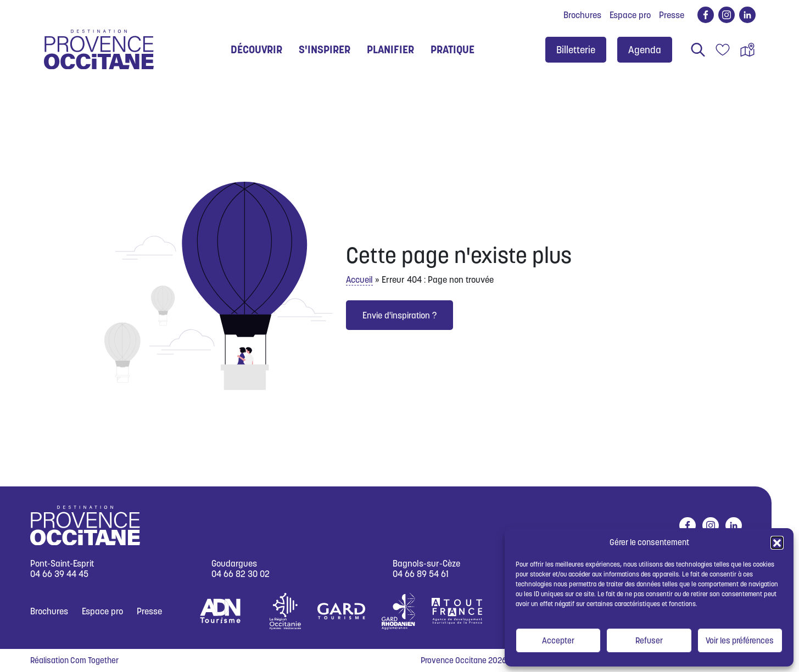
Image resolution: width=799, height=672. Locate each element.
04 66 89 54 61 (421, 574)
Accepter (558, 640)
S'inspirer (325, 49)
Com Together (94, 660)
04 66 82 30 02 (241, 574)
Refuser (649, 640)
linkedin (745, 15)
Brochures (582, 15)
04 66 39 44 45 (59, 574)
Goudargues (234, 564)
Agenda (645, 50)
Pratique (452, 49)
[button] (777, 542)
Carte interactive (747, 50)
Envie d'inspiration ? (400, 315)
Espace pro (630, 15)
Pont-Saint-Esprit (62, 564)
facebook (704, 15)
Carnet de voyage (723, 50)
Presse (672, 15)
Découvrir (256, 49)
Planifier (390, 49)
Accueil (359, 279)
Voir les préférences (740, 640)
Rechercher (698, 50)
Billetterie (576, 50)
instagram (725, 15)
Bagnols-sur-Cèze (426, 564)
